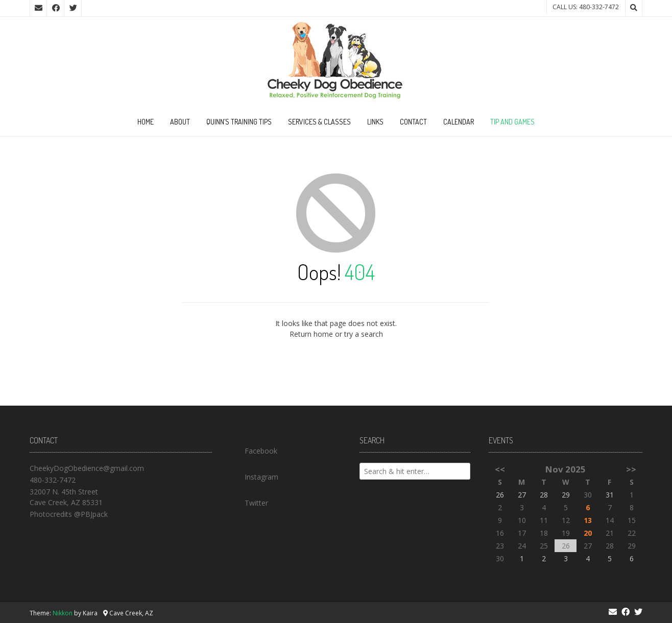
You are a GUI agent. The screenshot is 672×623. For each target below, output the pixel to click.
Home (146, 122)
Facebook (254, 448)
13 (588, 520)
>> (631, 469)
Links (375, 122)
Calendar (459, 122)
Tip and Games (512, 122)
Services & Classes (319, 122)
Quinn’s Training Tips (239, 122)
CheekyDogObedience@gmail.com (87, 468)
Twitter (249, 501)
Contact (413, 122)
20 (588, 533)
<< (500, 469)
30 (588, 495)
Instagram (254, 475)
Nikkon (63, 613)
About (180, 122)
